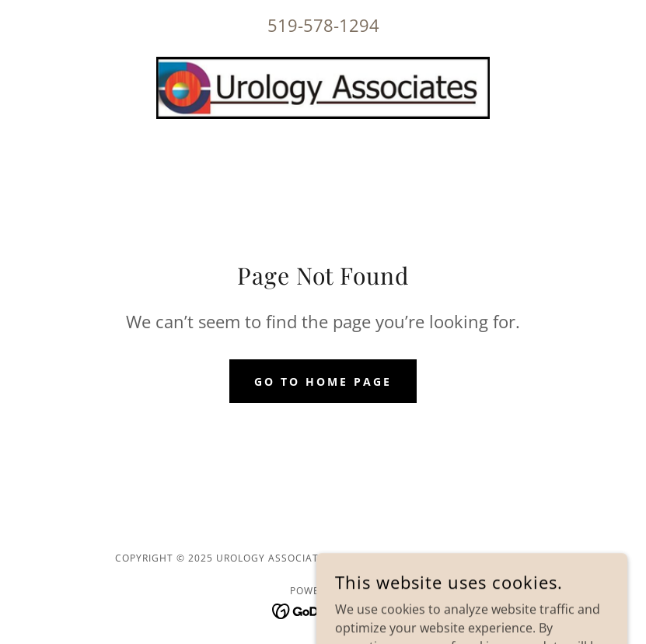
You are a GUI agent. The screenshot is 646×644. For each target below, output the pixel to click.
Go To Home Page (323, 381)
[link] (323, 88)
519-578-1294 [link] (323, 25)
